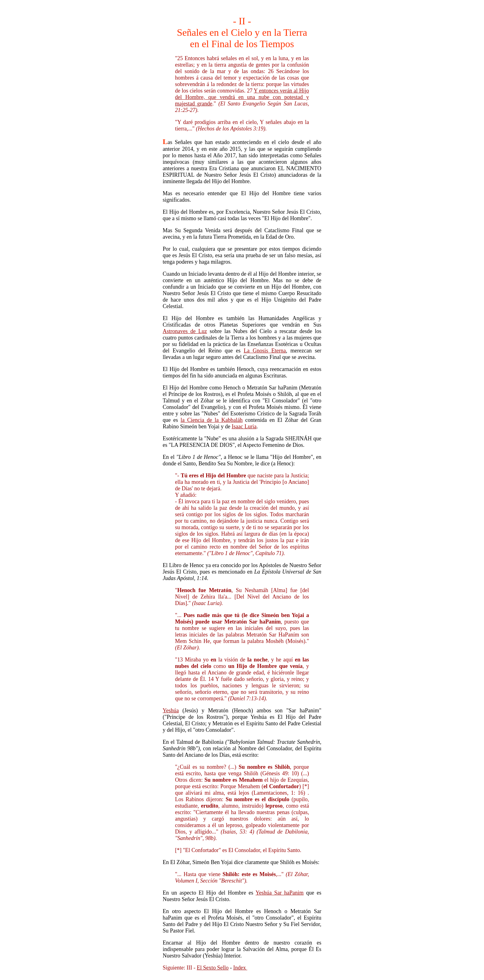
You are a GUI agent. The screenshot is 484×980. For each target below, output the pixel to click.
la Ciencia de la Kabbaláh (212, 420)
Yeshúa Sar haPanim (280, 893)
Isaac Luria (244, 426)
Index (240, 968)
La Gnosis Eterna (265, 351)
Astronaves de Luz (185, 331)
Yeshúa (171, 710)
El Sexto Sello (213, 968)
